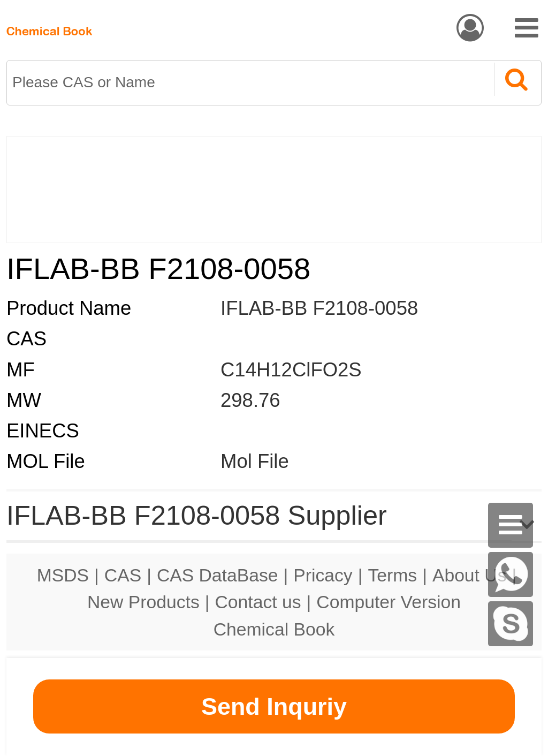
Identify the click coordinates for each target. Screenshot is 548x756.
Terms (392, 575)
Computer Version (389, 602)
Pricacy (323, 575)
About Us (470, 575)
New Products (143, 602)
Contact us (258, 602)
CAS (123, 575)
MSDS (63, 575)
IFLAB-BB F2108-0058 (319, 308)
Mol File (255, 461)
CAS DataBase (218, 575)
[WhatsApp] (511, 574)
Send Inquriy (274, 706)
